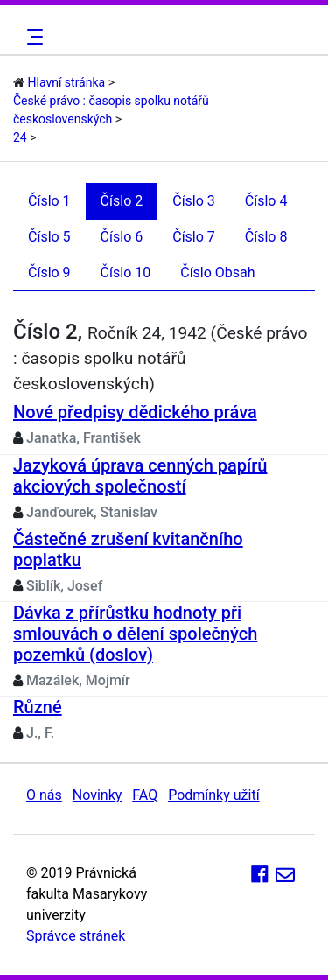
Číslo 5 (49, 237)
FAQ (145, 795)
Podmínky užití (213, 795)
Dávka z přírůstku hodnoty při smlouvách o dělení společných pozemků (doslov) (135, 633)
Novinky (98, 795)
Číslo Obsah (217, 273)
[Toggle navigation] (32, 37)
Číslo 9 (49, 273)
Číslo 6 (122, 237)
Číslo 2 (122, 201)
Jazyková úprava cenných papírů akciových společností (140, 476)
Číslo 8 (266, 237)
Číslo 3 (194, 201)
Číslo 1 (49, 201)
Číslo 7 (194, 237)
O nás (44, 795)
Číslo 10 (126, 273)
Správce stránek (76, 936)
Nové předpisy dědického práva (135, 412)
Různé (38, 707)
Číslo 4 (266, 201)
